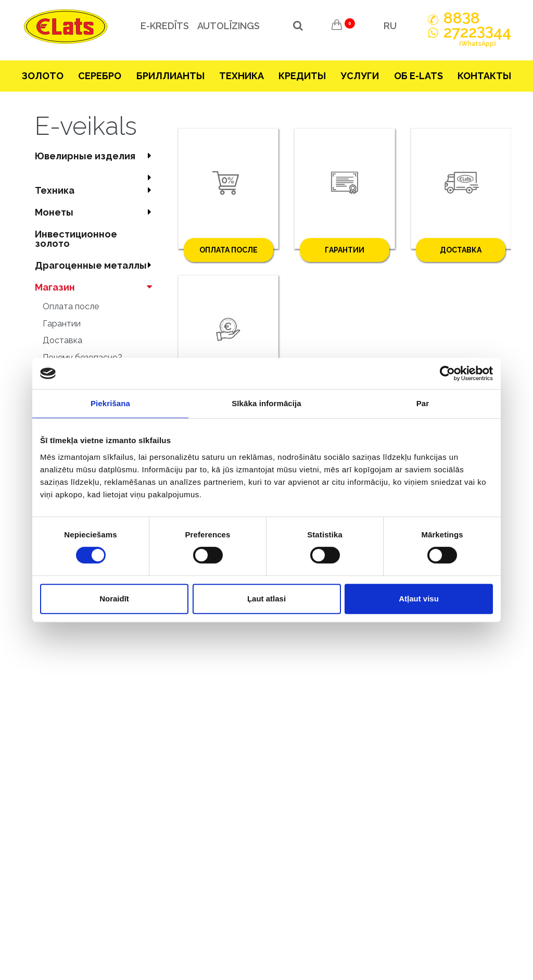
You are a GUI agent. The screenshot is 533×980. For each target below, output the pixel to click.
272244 (477, 38)
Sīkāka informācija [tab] (266, 403)
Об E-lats (418, 76)
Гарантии (62, 324)
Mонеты (96, 212)
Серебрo (100, 76)
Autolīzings (224, 26)
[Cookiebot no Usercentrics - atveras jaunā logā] (447, 373)
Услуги (360, 76)
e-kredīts (161, 26)
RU (390, 26)
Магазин (96, 287)
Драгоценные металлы (96, 265)
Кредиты (302, 76)
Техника (242, 76)
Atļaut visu (419, 599)
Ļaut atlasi (266, 599)
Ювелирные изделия (96, 156)
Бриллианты (170, 76)
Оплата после (71, 306)
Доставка (62, 340)
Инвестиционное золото (76, 239)
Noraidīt (114, 599)
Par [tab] (423, 403)
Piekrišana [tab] (110, 403)
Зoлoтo (43, 76)
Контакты (484, 76)
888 (462, 18)
